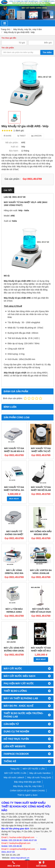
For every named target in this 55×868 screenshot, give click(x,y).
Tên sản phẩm (8, 48)
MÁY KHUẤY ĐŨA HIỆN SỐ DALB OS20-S (41, 612)
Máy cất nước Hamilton (40, 773)
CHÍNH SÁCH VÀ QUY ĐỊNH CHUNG (27, 791)
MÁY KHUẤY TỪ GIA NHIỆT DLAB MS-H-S (14, 450)
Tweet (21, 136)
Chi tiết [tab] (8, 190)
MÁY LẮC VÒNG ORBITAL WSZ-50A (14, 572)
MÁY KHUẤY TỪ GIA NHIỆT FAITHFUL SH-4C (14, 490)
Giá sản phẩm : (13, 179)
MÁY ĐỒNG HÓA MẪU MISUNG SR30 (41, 533)
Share (8, 136)
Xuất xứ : (15, 147)
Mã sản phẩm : (12, 143)
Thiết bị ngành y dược (27, 795)
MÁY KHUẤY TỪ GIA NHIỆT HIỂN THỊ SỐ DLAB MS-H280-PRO (41, 451)
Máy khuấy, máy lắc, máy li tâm (27, 786)
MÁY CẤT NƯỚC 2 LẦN (15, 773)
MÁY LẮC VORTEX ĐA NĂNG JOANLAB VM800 (41, 573)
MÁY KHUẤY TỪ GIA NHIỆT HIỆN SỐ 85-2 (41, 649)
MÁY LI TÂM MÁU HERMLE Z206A (14, 610)
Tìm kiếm (47, 52)
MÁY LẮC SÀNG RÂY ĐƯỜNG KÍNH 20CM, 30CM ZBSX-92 (14, 651)
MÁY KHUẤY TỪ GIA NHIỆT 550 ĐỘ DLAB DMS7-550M (41, 490)
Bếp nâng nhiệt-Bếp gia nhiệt (27, 782)
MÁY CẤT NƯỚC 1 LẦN (34, 769)
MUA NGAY (14, 499)
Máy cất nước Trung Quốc (39, 777)
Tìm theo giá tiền (9, 38)
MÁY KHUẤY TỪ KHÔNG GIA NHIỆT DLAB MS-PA (14, 534)
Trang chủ (15, 769)
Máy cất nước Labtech (14, 777)
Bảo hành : (14, 151)
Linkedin (37, 136)
